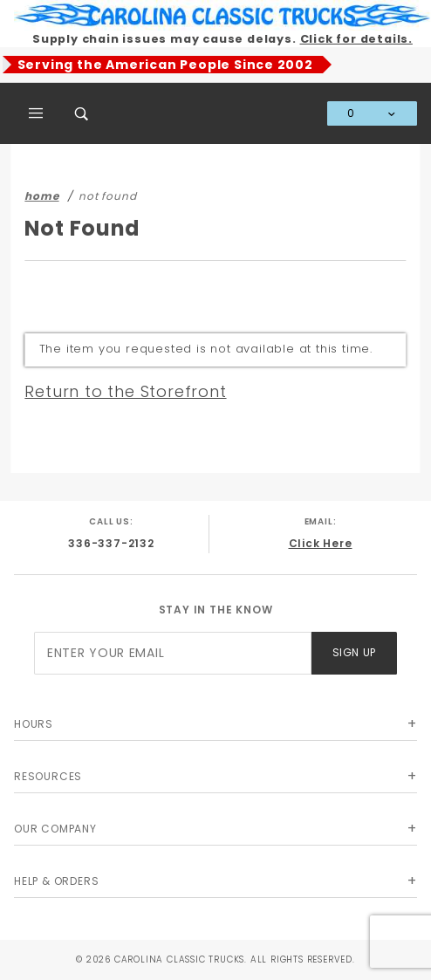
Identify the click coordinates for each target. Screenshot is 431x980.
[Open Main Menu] (37, 113)
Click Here (321, 543)
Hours (34, 724)
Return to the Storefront (125, 391)
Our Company (55, 829)
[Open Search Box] (82, 113)
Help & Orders (56, 881)
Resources (48, 776)
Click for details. (356, 39)
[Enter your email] (173, 653)
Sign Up (354, 652)
